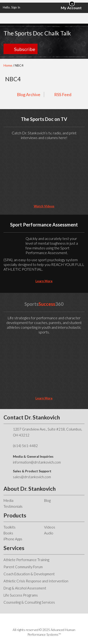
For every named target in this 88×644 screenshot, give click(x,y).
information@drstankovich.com (37, 462)
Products (15, 515)
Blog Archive (29, 94)
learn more (44, 281)
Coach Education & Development (29, 574)
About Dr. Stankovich (30, 489)
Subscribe (25, 49)
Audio (49, 533)
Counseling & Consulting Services (29, 602)
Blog (47, 500)
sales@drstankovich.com (32, 477)
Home (8, 65)
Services (14, 548)
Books (8, 533)
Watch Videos (44, 206)
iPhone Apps (13, 539)
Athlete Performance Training (26, 560)
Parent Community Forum (23, 567)
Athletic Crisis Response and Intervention (36, 581)
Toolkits (10, 527)
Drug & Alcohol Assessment (25, 588)
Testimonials (13, 506)
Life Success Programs (21, 595)
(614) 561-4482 (25, 446)
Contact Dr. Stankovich (32, 417)
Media (8, 500)
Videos (50, 527)
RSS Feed (63, 94)
